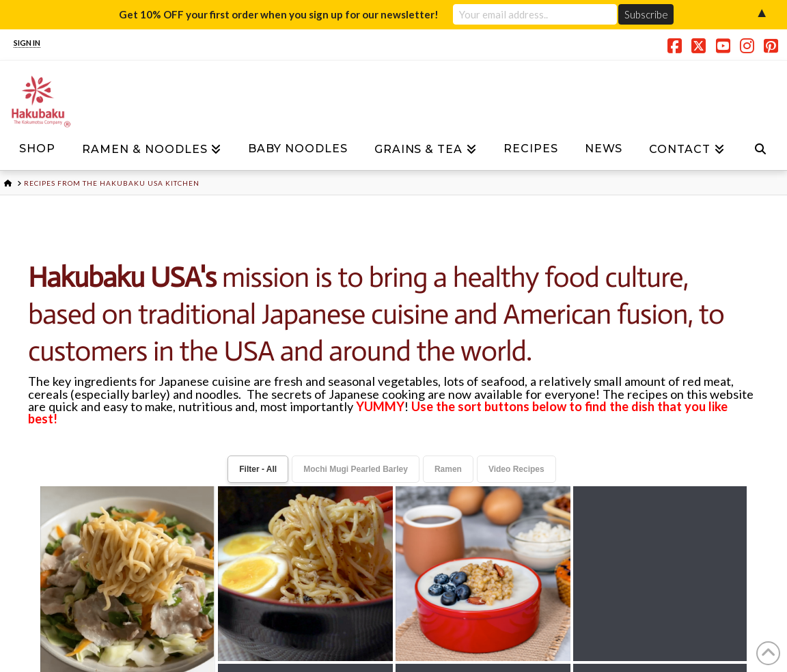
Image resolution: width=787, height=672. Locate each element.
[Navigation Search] (760, 153)
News (202, 566)
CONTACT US (339, 641)
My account (559, 566)
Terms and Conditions (424, 566)
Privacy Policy (281, 566)
